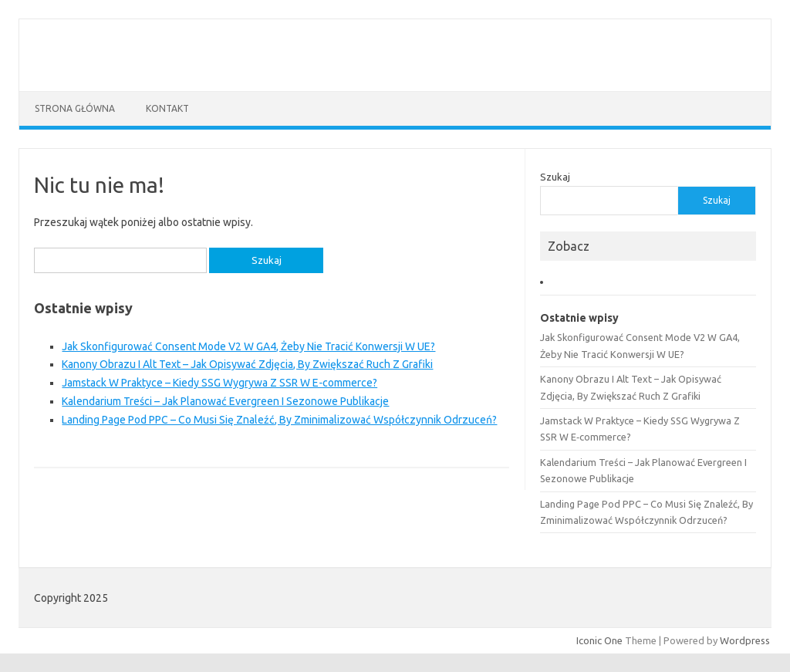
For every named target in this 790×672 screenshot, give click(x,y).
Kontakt (167, 108)
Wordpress (745, 640)
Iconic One (599, 640)
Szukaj (555, 177)
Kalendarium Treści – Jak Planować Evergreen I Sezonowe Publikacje (225, 401)
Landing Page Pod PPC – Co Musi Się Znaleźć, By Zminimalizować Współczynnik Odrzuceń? (279, 420)
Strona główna (75, 108)
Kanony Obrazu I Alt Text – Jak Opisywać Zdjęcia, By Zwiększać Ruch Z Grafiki (247, 364)
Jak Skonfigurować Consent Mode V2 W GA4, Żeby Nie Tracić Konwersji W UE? (248, 346)
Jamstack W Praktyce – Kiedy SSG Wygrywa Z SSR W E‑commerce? (219, 383)
